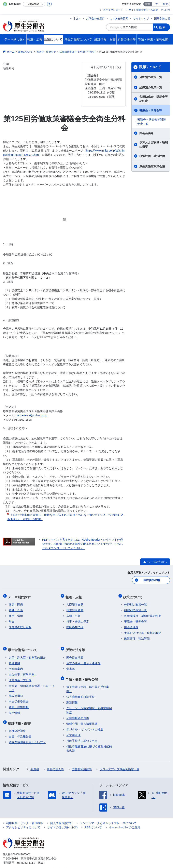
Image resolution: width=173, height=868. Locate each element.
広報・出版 (73, 614)
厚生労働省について (23, 647)
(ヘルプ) (165, 10)
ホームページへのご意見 (125, 821)
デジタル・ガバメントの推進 (85, 723)
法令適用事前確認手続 (81, 691)
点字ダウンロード (113, 10)
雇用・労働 (16, 614)
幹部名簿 (14, 659)
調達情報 (72, 696)
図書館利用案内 (82, 763)
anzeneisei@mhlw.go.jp (32, 415)
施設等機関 (16, 692)
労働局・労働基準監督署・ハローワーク (31, 684)
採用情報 (14, 709)
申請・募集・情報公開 (83, 674)
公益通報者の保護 (78, 712)
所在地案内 (16, 665)
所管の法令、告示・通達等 (83, 659)
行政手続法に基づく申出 (82, 735)
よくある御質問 (119, 19)
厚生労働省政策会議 (152, 166)
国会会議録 (146, 133)
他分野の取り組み (20, 625)
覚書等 (71, 665)
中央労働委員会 (19, 697)
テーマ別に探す (20, 596)
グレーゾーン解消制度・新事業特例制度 (89, 704)
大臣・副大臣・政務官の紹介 (27, 653)
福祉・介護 (16, 608)
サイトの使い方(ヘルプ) (62, 821)
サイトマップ (141, 19)
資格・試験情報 (19, 703)
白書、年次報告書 (20, 730)
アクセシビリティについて (23, 821)
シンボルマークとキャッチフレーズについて (108, 817)
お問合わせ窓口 (95, 19)
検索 (162, 27)
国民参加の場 (162, 19)
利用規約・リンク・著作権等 (25, 817)
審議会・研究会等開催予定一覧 (152, 122)
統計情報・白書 (20, 718)
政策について (150, 67)
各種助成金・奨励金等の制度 (154, 99)
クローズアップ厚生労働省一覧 (119, 763)
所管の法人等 (55, 763)
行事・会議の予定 (78, 619)
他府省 (35, 763)
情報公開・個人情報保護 (82, 718)
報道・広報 (74, 596)
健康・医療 (16, 602)
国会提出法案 (75, 653)
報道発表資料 (75, 608)
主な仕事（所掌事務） (23, 670)
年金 (12, 619)
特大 (165, 4)
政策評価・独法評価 (152, 156)
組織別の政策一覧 (151, 87)
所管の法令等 (76, 647)
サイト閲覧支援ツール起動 (143, 10)
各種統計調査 (17, 725)
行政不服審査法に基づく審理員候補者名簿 (89, 742)
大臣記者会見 (75, 602)
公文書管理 (73, 729)
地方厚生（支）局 (20, 676)
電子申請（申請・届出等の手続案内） (88, 683)
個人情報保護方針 (61, 817)
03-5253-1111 (26, 857)
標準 (148, 4)
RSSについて (93, 821)
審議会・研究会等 (151, 110)
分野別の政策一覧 (151, 77)
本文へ (77, 19)
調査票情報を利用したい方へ (27, 736)
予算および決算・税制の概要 (154, 145)
